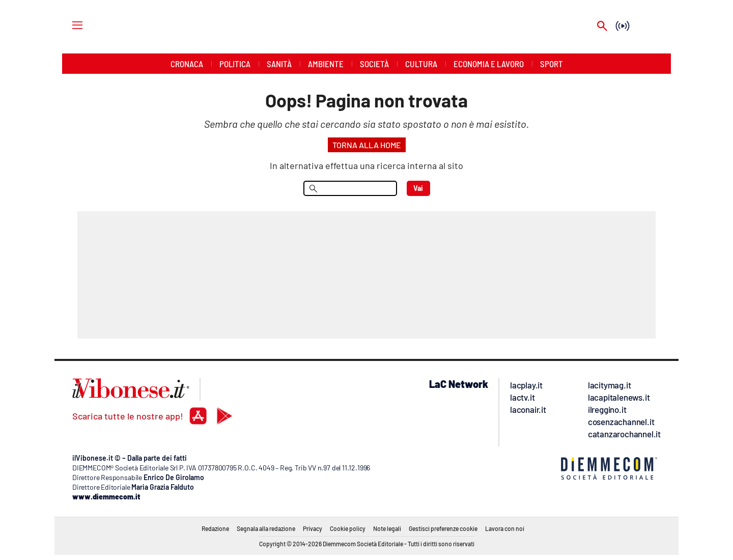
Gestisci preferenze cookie (443, 528)
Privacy (313, 528)
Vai (418, 188)
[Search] (602, 27)
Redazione (215, 528)
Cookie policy (348, 528)
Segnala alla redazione (266, 528)
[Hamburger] (68, 25)
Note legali (387, 528)
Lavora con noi (505, 528)
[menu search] (350, 188)
